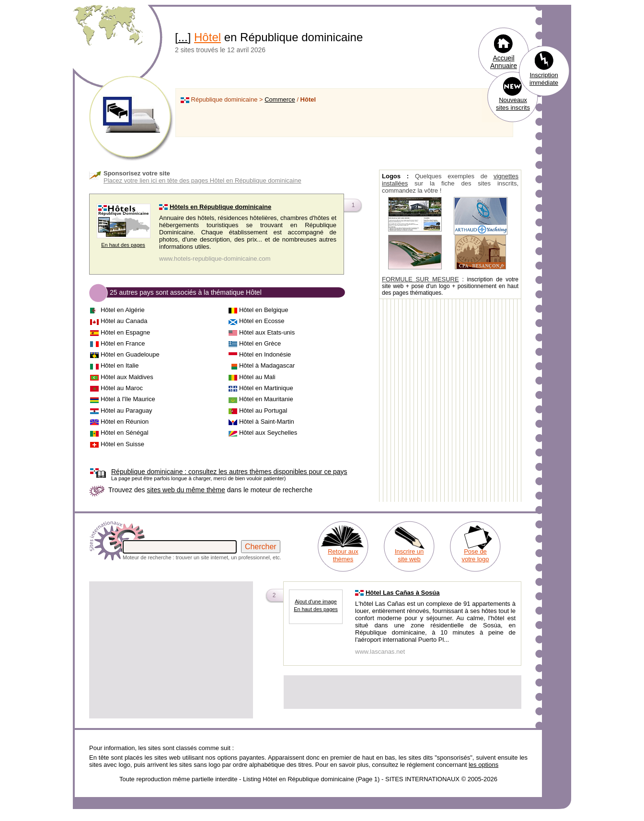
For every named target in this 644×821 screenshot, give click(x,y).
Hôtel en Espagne (125, 332)
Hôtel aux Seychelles (268, 433)
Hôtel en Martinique (266, 388)
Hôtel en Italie (120, 365)
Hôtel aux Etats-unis (267, 332)
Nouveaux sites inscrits (513, 104)
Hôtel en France (123, 343)
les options (483, 765)
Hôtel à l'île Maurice (128, 399)
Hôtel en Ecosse (262, 321)
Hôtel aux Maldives (127, 377)
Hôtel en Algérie (123, 310)
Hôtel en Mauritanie (266, 399)
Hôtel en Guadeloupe (130, 354)
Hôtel (207, 37)
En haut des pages (123, 245)
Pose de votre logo (475, 555)
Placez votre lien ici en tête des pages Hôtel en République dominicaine (202, 180)
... (183, 37)
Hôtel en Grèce (260, 343)
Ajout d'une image (316, 601)
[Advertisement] (171, 650)
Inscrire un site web (409, 555)
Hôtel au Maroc (122, 388)
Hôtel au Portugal (263, 410)
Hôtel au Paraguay (126, 410)
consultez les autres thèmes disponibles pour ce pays (229, 472)
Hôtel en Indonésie (265, 354)
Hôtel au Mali (257, 377)
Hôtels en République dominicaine (220, 207)
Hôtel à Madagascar (267, 365)
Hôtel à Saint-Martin (267, 422)
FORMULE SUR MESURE (420, 279)
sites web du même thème (186, 490)
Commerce (280, 99)
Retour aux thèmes (343, 555)
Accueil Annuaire (504, 62)
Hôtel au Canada (124, 321)
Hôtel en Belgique (264, 310)
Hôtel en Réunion (125, 422)
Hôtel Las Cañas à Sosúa (403, 593)
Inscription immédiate (544, 79)
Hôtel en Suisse (122, 444)
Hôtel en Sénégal (125, 433)
